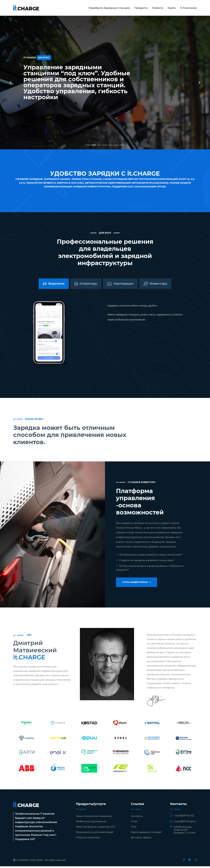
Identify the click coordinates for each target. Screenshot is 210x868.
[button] (11, 83)
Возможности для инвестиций (95, 834)
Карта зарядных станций (146, 834)
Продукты (141, 8)
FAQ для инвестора (88, 839)
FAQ (134, 828)
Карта (172, 8)
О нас (134, 823)
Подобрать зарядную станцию (109, 8)
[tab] (42, 285)
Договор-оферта (141, 839)
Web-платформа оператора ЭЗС (96, 828)
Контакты (137, 818)
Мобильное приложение (91, 823)
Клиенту (158, 8)
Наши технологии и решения (94, 818)
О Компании (188, 8)
